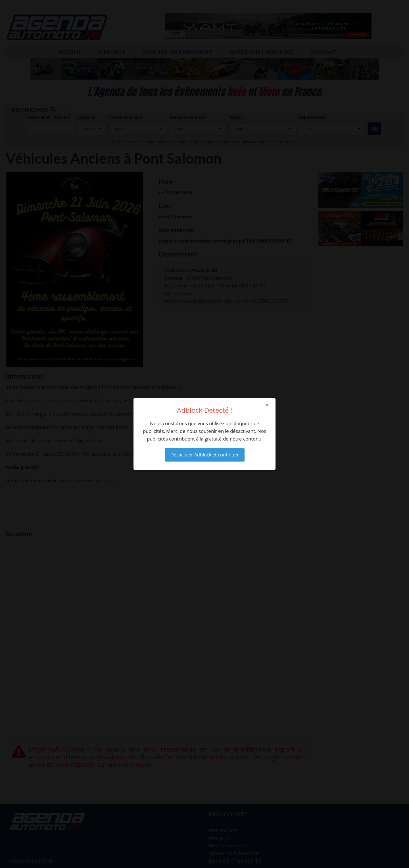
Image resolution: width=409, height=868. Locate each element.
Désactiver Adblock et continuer (205, 455)
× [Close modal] (267, 405)
